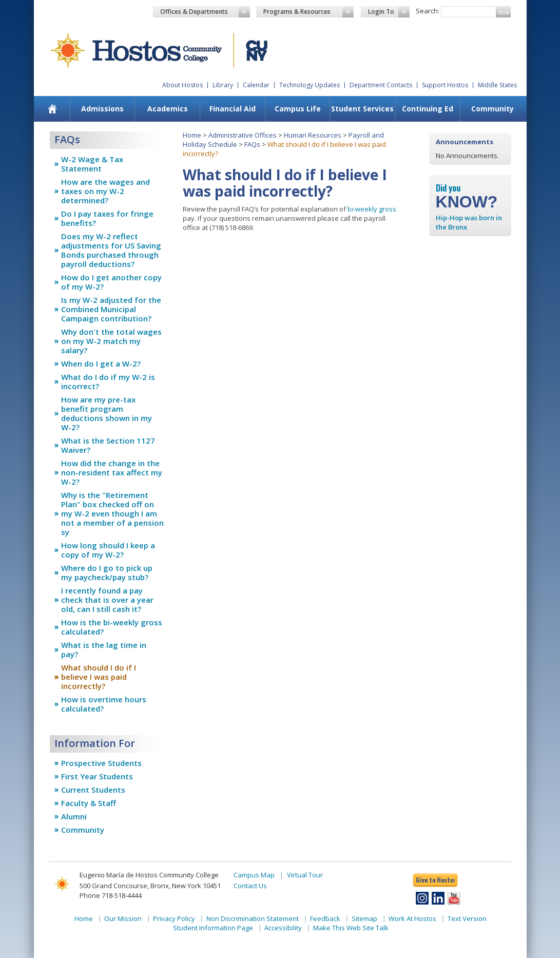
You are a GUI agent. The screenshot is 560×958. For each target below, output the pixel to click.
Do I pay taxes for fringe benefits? (107, 218)
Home (192, 135)
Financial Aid (233, 109)
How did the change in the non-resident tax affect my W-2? (112, 472)
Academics (168, 109)
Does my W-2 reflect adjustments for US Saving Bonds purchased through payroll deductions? (111, 250)
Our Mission (123, 918)
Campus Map (254, 875)
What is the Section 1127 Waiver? (108, 445)
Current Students (93, 790)
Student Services (362, 109)
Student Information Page (213, 928)
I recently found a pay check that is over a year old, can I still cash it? (107, 600)
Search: (428, 11)
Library (223, 85)
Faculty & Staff (89, 803)
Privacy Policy (174, 918)
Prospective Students (101, 763)
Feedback (325, 918)
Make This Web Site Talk (351, 928)
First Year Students (97, 776)
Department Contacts (381, 85)
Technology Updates (310, 85)
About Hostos (182, 85)
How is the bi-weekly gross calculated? (112, 627)
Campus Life (298, 109)
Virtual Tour (305, 875)
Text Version (467, 918)
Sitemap (364, 918)
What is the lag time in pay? (104, 649)
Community (493, 109)
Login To (389, 12)
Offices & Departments (205, 12)
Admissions (102, 109)
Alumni (74, 816)
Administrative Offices (243, 135)
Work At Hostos (412, 918)
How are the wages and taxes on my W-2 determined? (105, 191)
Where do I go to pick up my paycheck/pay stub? (107, 572)
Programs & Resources (308, 12)
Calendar (256, 85)
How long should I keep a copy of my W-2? (108, 550)
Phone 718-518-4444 (111, 895)
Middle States (497, 85)
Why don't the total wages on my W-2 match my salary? (111, 341)
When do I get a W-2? (101, 363)
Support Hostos (445, 85)
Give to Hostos (435, 880)
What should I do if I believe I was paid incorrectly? (99, 677)
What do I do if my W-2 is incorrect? (108, 381)
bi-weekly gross (372, 209)
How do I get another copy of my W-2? (111, 282)
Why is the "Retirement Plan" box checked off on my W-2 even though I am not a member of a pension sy (112, 513)
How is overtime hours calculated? (104, 704)
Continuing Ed (428, 109)
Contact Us (250, 886)
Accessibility (283, 928)
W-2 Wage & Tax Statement (92, 164)
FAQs (252, 144)
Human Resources (313, 135)
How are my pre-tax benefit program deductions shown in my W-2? (107, 413)
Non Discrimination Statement (253, 918)
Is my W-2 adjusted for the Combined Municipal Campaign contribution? (111, 309)
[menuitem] (52, 109)
